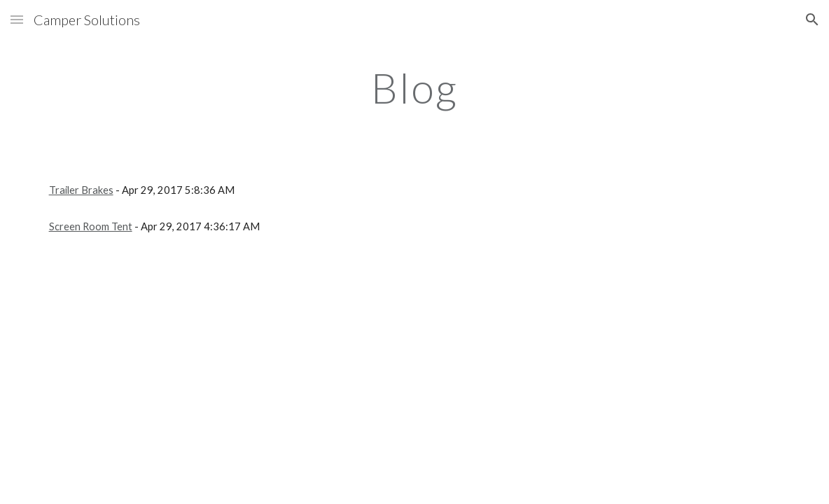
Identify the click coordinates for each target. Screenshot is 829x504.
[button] (17, 19)
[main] (415, 87)
